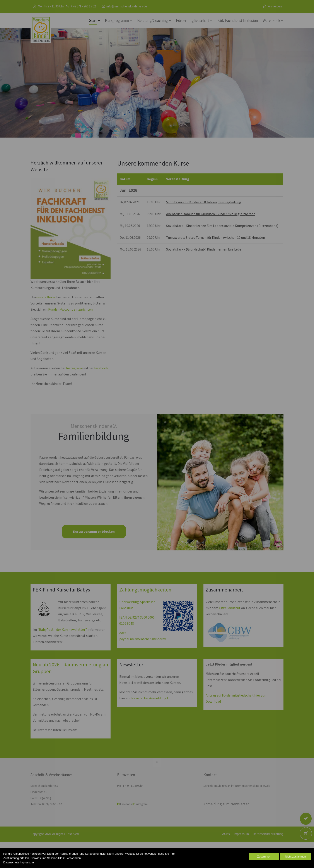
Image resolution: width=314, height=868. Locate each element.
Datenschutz (11, 862)
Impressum (27, 862)
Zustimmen (264, 857)
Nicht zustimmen (295, 857)
